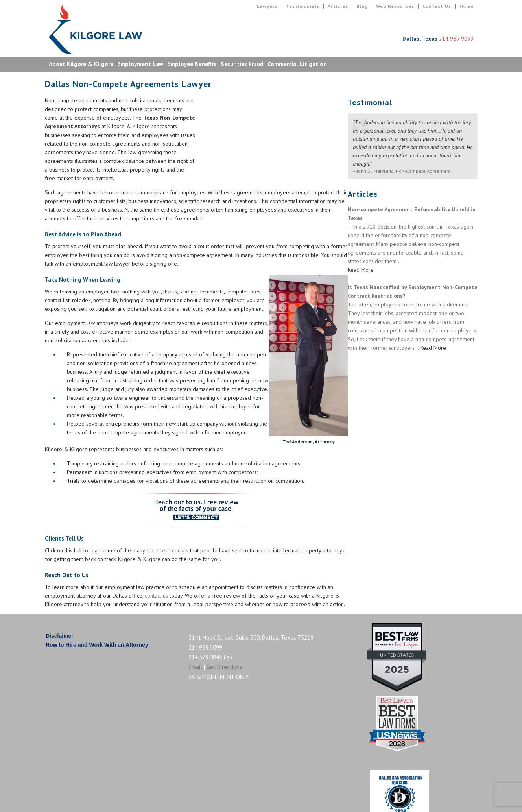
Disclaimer (60, 636)
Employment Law (140, 64)
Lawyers (267, 6)
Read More (361, 270)
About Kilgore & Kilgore (81, 64)
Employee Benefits (192, 64)
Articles (338, 6)
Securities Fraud (242, 64)
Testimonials (303, 6)
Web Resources (395, 6)
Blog (362, 6)
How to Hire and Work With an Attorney (97, 645)
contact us (156, 596)
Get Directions (224, 667)
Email (195, 667)
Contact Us (437, 6)
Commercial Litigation (297, 64)
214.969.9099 (205, 647)
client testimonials (167, 550)
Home (467, 6)
